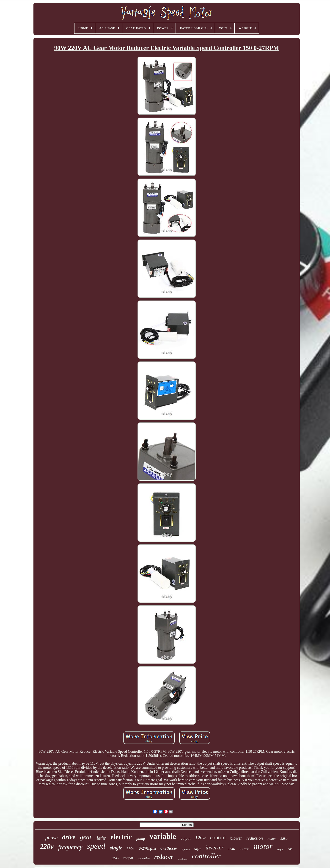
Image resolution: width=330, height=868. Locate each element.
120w (200, 838)
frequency (70, 847)
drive (69, 837)
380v (130, 849)
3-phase (186, 849)
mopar (128, 858)
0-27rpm (244, 849)
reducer (164, 857)
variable (163, 836)
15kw (232, 849)
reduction (255, 838)
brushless (183, 859)
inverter (215, 847)
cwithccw (169, 848)
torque (280, 850)
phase (52, 838)
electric (121, 837)
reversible (144, 858)
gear (86, 837)
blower (236, 838)
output (186, 838)
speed (96, 846)
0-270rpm (147, 848)
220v (47, 847)
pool (290, 849)
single (116, 848)
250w (115, 858)
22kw (284, 839)
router (272, 839)
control (218, 838)
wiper (197, 849)
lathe (101, 838)
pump (141, 839)
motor (263, 846)
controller (206, 856)
